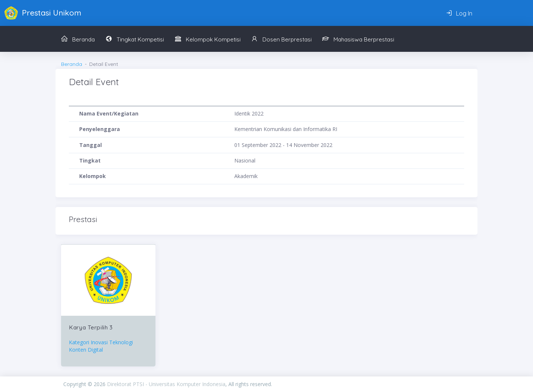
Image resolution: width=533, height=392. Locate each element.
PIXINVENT (371, 384)
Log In (459, 13)
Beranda (72, 64)
